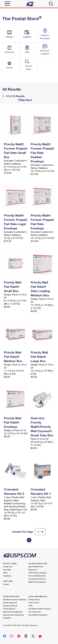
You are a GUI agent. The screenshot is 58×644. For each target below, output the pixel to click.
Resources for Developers (13, 615)
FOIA (30, 606)
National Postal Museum (13, 612)
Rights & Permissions (37, 582)
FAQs (5, 573)
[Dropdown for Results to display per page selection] (40, 532)
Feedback (7, 576)
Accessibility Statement (38, 615)
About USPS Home (36, 567)
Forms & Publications (37, 576)
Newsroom (33, 570)
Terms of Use (34, 603)
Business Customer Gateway (15, 599)
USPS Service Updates (38, 573)
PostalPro (7, 618)
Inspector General (10, 606)
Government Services (37, 579)
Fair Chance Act (35, 612)
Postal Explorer (9, 609)
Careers (6, 584)
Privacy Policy (34, 599)
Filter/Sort (25, 100)
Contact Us (8, 567)
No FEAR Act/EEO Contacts (40, 609)
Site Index (7, 570)
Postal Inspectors (10, 603)
